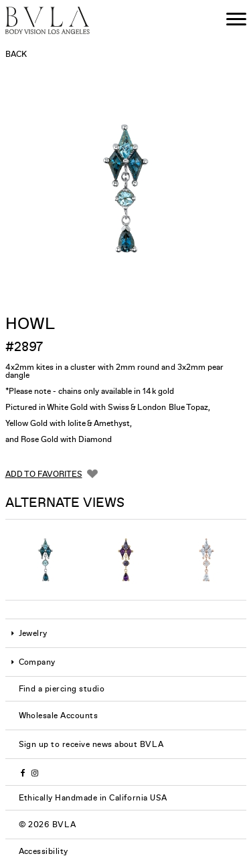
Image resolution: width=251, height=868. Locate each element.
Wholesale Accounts (59, 716)
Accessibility (44, 851)
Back (16, 54)
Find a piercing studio (62, 689)
